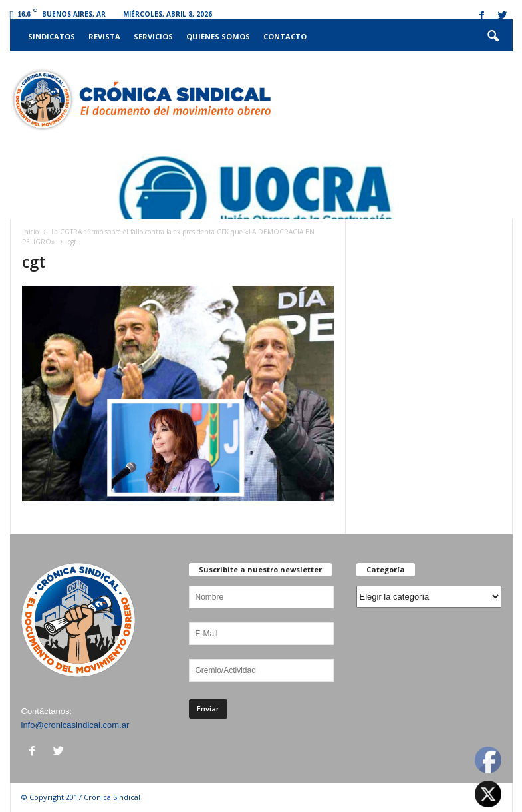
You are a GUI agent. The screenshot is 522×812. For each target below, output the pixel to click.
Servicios (153, 36)
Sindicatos (52, 36)
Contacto (285, 36)
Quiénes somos (218, 36)
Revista (104, 36)
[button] (493, 37)
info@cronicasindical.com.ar (75, 725)
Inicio (30, 232)
